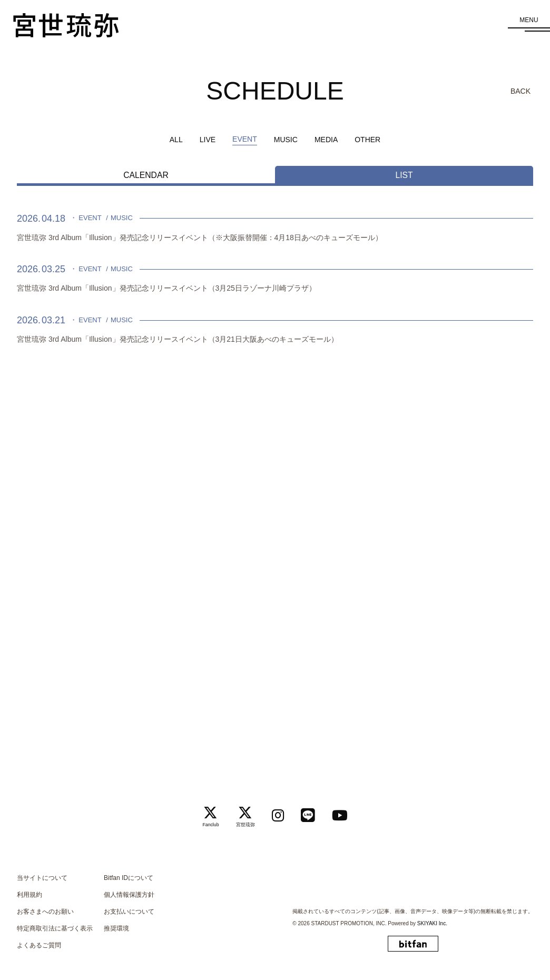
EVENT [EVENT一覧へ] (245, 139)
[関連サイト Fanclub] (203, 813)
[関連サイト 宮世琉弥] (242, 813)
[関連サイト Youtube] (348, 813)
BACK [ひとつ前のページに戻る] (520, 91)
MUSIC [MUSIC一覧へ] (286, 140)
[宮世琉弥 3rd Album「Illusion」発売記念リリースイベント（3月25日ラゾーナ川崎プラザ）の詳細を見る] (275, 280)
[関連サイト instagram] (278, 813)
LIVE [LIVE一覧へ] (208, 140)
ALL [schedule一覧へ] (176, 140)
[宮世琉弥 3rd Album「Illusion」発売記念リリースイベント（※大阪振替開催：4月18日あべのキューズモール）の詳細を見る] (275, 229)
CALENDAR (146, 175)
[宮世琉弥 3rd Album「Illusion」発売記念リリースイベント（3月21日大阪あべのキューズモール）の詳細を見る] (275, 331)
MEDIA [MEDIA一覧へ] (326, 140)
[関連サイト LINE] (312, 813)
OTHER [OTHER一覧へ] (367, 140)
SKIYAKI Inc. (432, 923)
